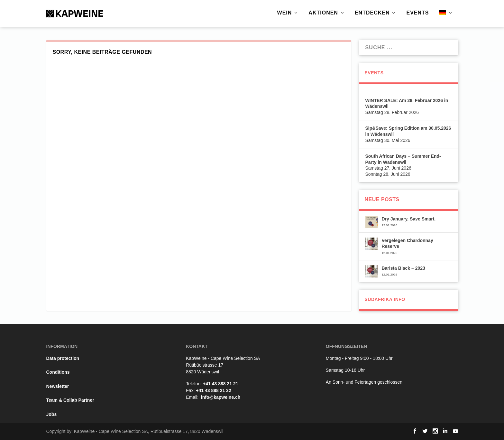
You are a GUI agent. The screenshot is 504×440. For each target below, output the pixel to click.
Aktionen (323, 13)
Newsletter (58, 386)
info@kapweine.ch (221, 397)
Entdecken (372, 13)
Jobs (52, 414)
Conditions (58, 372)
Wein (285, 13)
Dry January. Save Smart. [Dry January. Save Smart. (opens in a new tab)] (408, 219)
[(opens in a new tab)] (371, 223)
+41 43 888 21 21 (220, 384)
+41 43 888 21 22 (213, 390)
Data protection (63, 358)
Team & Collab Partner (70, 400)
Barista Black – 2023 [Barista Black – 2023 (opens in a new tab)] (403, 268)
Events (417, 13)
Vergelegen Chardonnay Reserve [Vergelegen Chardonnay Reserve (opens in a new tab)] (407, 243)
